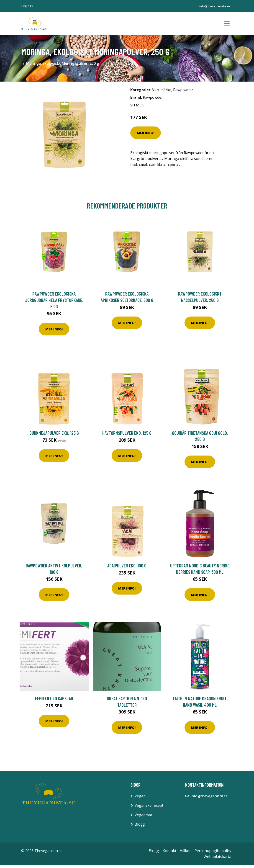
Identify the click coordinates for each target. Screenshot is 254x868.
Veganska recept (149, 808)
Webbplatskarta (217, 860)
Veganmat (143, 818)
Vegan (140, 799)
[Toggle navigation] (227, 25)
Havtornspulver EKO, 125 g (127, 436)
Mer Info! (146, 136)
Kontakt (169, 854)
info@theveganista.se (214, 6)
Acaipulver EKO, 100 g (127, 568)
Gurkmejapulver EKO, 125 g (54, 436)
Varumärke (162, 93)
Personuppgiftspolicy (213, 854)
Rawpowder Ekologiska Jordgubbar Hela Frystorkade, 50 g (54, 303)
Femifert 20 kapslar (54, 701)
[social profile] (38, 6)
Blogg (140, 827)
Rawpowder (183, 93)
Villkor (185, 854)
